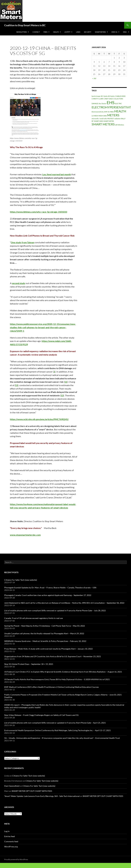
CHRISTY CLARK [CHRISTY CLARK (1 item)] (97, 99)
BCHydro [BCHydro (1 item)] (111, 96)
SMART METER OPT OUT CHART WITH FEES (32, 791)
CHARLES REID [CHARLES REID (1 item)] (120, 96)
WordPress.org (11, 847)
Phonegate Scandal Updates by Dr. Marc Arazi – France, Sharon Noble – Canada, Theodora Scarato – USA (50, 588)
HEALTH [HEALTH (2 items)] (120, 111)
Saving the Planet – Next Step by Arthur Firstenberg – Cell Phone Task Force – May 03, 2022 (45, 626)
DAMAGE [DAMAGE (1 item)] (95, 104)
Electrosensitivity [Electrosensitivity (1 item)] (98, 112)
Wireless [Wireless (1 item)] (121, 125)
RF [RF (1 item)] (93, 121)
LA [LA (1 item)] (93, 116)
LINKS (78, 32)
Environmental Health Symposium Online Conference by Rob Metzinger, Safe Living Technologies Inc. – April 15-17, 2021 (57, 730)
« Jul (94, 78)
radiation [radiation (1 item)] (117, 119)
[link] (57, 174)
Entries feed (10, 836)
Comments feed (11, 841)
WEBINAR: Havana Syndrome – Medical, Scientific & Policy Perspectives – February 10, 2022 (45, 641)
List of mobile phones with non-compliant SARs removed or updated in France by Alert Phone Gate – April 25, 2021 (55, 723)
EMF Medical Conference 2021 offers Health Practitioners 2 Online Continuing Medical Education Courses (52, 687)
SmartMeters (100, 32)
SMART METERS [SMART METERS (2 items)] (103, 124)
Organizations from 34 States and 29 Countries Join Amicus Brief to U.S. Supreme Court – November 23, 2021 (53, 656)
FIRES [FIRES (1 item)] (112, 112)
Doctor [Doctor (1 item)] (104, 104)
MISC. (125, 32)
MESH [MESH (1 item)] (96, 116)
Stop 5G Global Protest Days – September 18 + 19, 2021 (29, 664)
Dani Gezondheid (12, 786)
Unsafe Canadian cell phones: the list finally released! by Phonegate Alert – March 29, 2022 (44, 633)
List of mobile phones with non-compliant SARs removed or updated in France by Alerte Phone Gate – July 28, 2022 (55, 610)
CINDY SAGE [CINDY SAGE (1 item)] (108, 99)
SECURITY (88, 32)
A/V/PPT (67, 32)
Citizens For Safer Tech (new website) (21, 580)
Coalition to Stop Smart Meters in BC (25, 25)
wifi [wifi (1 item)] (116, 125)
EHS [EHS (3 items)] (111, 103)
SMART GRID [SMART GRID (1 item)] (98, 121)
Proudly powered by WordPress (16, 859)
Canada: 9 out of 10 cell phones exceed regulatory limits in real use (34, 618)
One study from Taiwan (23, 242)
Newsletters (22, 32)
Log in (7, 831)
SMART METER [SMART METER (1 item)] (109, 121)
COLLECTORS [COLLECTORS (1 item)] (118, 99)
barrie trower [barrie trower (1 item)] (96, 96)
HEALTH (56, 32)
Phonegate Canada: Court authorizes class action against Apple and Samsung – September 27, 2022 (48, 595)
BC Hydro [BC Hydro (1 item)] (104, 96)
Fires (45, 32)
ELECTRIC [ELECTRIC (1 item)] (118, 104)
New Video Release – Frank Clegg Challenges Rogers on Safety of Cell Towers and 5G (41, 715)
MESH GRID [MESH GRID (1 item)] (103, 116)
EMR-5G (114, 32)
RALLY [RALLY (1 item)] (123, 119)
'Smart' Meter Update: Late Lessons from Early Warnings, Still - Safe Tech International (42, 796)
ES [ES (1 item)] (109, 112)
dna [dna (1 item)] (100, 104)
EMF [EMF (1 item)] (106, 112)
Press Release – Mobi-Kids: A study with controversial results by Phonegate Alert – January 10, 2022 (48, 649)
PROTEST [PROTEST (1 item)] (111, 119)
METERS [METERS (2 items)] (113, 115)
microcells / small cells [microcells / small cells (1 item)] (99, 119)
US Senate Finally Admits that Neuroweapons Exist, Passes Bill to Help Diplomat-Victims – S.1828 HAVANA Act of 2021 (57, 679)
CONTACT (36, 32)
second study (19, 283)
